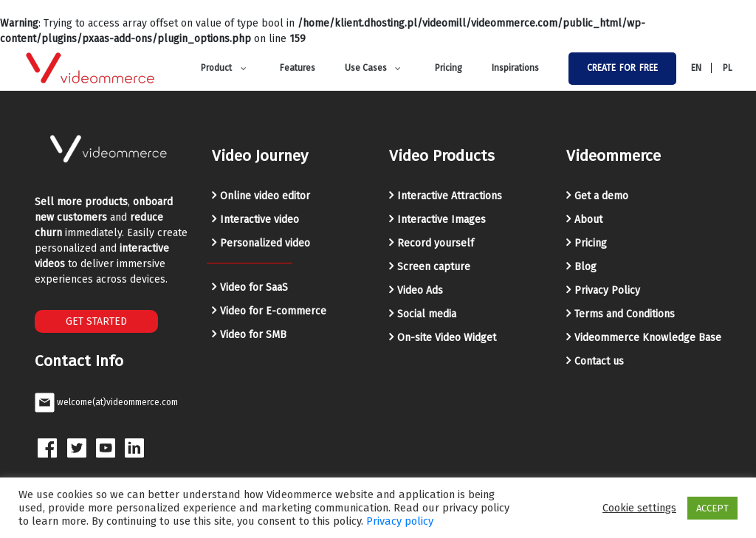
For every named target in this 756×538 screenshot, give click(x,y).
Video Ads (420, 290)
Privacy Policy (607, 290)
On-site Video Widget (447, 338)
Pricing (591, 243)
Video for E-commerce (273, 311)
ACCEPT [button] (712, 508)
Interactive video (260, 220)
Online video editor (265, 196)
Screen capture (434, 267)
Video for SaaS (254, 287)
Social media (427, 314)
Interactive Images (441, 220)
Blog (585, 267)
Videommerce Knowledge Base (648, 338)
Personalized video (265, 243)
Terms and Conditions (625, 314)
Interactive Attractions (450, 196)
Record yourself (436, 243)
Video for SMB (253, 335)
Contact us (599, 361)
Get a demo (601, 196)
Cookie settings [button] (639, 508)
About (588, 220)
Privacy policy (400, 521)
